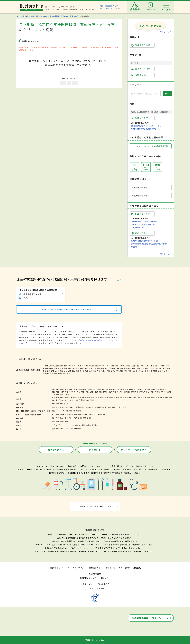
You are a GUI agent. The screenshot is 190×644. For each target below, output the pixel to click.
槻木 (106, 368)
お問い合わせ (124, 568)
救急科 (94, 425)
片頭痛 (134, 247)
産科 (61, 404)
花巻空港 (154, 371)
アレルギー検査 (138, 225)
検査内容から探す (142, 214)
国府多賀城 (166, 368)
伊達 (61, 368)
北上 (54, 366)
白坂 (97, 366)
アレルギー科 (63, 411)
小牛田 (71, 366)
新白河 (102, 366)
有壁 (108, 371)
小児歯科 (67, 429)
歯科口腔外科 (76, 429)
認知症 (134, 241)
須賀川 (129, 366)
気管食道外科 (92, 398)
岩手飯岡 (61, 373)
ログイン (90, 588)
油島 (95, 371)
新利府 (148, 368)
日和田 (142, 366)
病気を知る (95, 450)
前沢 (122, 371)
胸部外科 (161, 398)
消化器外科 (75, 398)
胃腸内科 (69, 389)
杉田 (156, 366)
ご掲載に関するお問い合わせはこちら (95, 506)
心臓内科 (139, 389)
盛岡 (58, 366)
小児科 (55, 407)
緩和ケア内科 (65, 394)
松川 (170, 366)
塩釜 (44, 371)
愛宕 (52, 371)
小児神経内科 (99, 407)
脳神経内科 (143, 392)
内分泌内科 (90, 392)
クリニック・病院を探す (134, 450)
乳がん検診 (151, 225)
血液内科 (147, 389)
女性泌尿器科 (101, 414)
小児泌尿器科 (110, 407)
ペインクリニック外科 (70, 400)
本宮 (152, 366)
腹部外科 (169, 398)
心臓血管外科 (138, 398)
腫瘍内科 (154, 389)
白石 (81, 368)
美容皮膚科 (64, 422)
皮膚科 (55, 411)
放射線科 (82, 425)
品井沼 (57, 371)
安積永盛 (136, 366)
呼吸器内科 (88, 389)
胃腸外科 (83, 398)
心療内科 (61, 418)
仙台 (66, 366)
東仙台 (138, 368)
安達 (166, 366)
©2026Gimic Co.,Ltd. (95, 640)
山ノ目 (113, 371)
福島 (62, 366)
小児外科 (61, 407)
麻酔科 (89, 425)
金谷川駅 (34, 16)
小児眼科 (69, 407)
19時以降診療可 (138, 129)
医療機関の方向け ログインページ (150, 618)
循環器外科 (120, 398)
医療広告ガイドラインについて (102, 568)
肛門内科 (56, 414)
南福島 (51, 368)
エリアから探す (141, 69)
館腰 (114, 368)
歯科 (54, 429)
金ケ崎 (138, 371)
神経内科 (112, 389)
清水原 (104, 371)
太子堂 (128, 368)
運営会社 (137, 568)
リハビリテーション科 (70, 425)
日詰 (166, 371)
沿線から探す (140, 75)
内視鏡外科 (56, 400)
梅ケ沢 (82, 371)
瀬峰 (77, 371)
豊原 (93, 366)
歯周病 (145, 244)
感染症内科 (162, 389)
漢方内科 (65, 392)
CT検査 (145, 221)
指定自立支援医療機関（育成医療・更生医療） (60, 16)
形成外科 (67, 398)
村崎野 (148, 371)
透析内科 (127, 392)
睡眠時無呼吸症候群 (158, 244)
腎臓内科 (105, 389)
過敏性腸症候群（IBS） (148, 241)
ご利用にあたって (57, 568)
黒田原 (88, 366)
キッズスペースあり (153, 126)
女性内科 (135, 392)
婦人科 (66, 404)
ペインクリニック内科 (77, 392)
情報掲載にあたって (88, 578)
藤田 (69, 368)
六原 (143, 371)
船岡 (102, 368)
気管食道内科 (78, 389)
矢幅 (56, 373)
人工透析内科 (121, 389)
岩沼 (110, 368)
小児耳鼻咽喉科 (78, 407)
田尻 (73, 371)
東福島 (57, 368)
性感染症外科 (83, 414)
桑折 (65, 368)
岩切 (143, 368)
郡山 (76, 366)
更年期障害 (136, 244)
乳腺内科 (56, 394)
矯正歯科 (60, 429)
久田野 (111, 366)
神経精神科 (69, 418)
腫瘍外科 (154, 398)
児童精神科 (88, 418)
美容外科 (56, 422)
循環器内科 (97, 389)
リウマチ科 (56, 425)
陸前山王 (158, 368)
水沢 (133, 371)
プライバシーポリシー (77, 568)
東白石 (86, 368)
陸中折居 (128, 371)
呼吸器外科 (102, 398)
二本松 (161, 366)
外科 (54, 398)
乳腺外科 (128, 398)
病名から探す (140, 233)
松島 (48, 371)
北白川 (92, 368)
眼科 (70, 411)
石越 (91, 371)
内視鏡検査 (136, 221)
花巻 (50, 366)
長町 (133, 368)
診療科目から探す (142, 45)
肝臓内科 (169, 392)
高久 (83, 366)
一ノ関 (45, 366)
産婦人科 (56, 404)
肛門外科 (63, 414)
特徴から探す (140, 118)
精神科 (55, 418)
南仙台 (123, 368)
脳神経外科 (111, 398)
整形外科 (60, 398)
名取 (118, 368)
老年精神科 (78, 418)
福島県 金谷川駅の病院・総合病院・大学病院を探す (67, 309)
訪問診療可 (151, 129)
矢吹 (120, 366)
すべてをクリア (165, 32)
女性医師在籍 (137, 126)
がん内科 (120, 392)
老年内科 (151, 392)
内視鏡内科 (56, 392)
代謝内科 (99, 392)
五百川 (148, 366)
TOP (18, 16)
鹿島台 (63, 371)
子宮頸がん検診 (138, 227)
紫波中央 (46, 373)
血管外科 (82, 400)
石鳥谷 (161, 371)
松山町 (68, 371)
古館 (52, 373)
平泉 (118, 371)
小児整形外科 (121, 407)
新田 (87, 371)
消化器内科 (60, 389)
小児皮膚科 (89, 407)
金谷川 (45, 368)
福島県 (25, 16)
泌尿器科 (92, 414)
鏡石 (124, 366)
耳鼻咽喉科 (77, 411)
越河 (77, 368)
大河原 (97, 368)
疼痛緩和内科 (160, 392)
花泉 (99, 371)
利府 (152, 368)
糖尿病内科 (131, 389)
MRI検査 (153, 221)
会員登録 (100, 588)
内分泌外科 (90, 400)
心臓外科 (147, 398)
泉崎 (116, 366)
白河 (107, 366)
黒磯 (80, 366)
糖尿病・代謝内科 (109, 392)
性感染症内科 (72, 414)
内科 (54, 389)
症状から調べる (56, 450)
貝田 (73, 368)
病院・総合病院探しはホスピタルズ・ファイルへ (111, 7)
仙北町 (68, 373)
